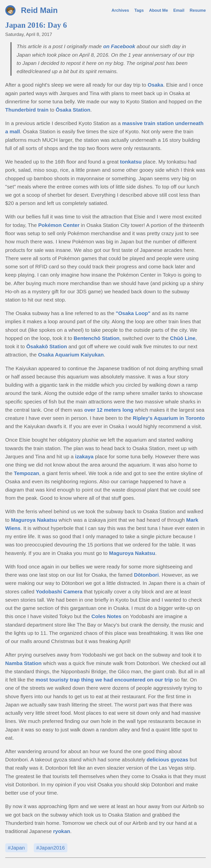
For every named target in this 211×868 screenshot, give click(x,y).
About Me (159, 10)
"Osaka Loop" (133, 313)
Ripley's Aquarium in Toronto (169, 418)
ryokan (62, 831)
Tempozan (27, 473)
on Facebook (119, 46)
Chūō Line (183, 338)
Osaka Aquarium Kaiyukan (71, 355)
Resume (198, 10)
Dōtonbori (146, 575)
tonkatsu (131, 162)
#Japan (16, 848)
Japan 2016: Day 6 (36, 25)
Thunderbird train (27, 110)
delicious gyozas (167, 760)
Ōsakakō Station (47, 346)
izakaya (84, 456)
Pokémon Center (59, 225)
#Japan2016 (51, 848)
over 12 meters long (109, 410)
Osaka (155, 85)
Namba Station (23, 663)
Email (179, 10)
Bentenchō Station (97, 338)
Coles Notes (106, 616)
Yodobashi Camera (59, 592)
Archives (120, 10)
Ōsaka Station (73, 110)
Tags (139, 10)
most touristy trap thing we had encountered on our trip (104, 680)
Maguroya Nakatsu (34, 520)
